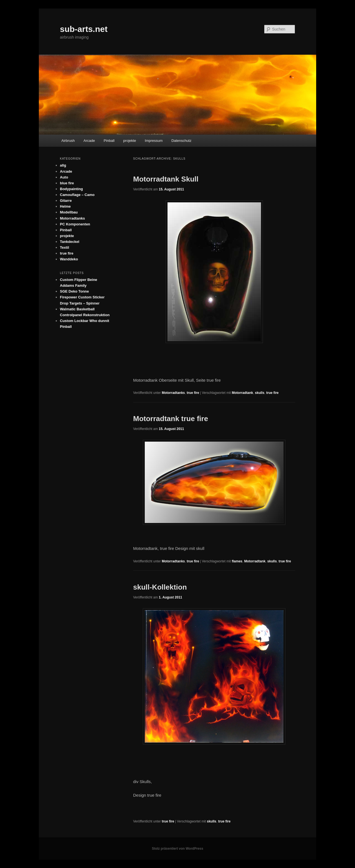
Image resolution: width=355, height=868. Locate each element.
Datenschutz (181, 141)
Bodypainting (71, 189)
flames (237, 561)
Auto (64, 177)
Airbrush (68, 141)
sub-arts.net (84, 29)
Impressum (154, 141)
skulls (260, 393)
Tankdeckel (70, 242)
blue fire (67, 183)
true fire (193, 393)
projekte (130, 141)
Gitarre (66, 201)
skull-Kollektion (160, 587)
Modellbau (69, 212)
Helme (65, 206)
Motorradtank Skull (166, 179)
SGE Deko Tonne (74, 291)
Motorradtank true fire (171, 419)
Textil (64, 247)
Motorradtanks (173, 393)
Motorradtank (243, 393)
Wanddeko (69, 259)
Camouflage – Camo (77, 195)
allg (63, 165)
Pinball (109, 141)
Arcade (89, 141)
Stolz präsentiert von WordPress (177, 849)
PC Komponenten (75, 224)
